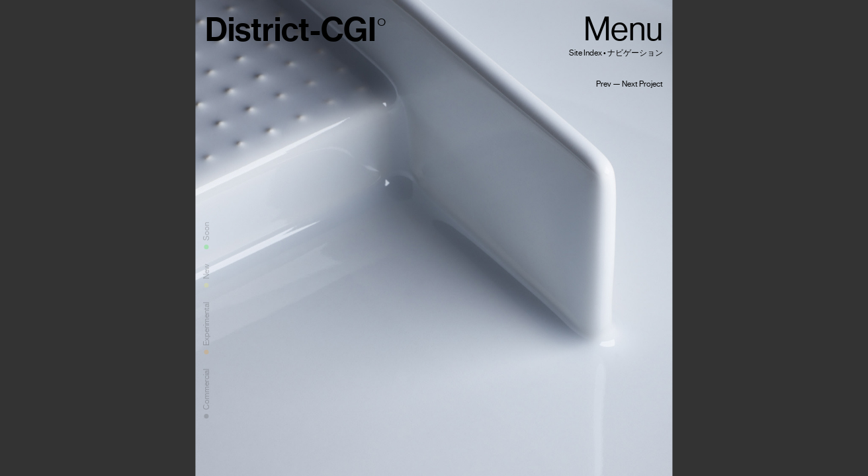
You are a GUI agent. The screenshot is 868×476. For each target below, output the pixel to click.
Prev (604, 84)
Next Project (642, 84)
